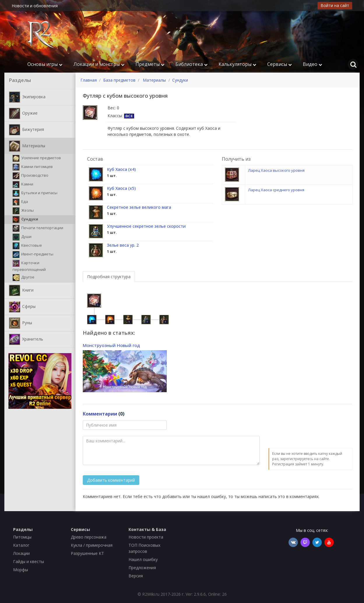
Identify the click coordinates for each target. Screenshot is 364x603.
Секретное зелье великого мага (139, 207)
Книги (21, 290)
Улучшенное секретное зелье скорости (146, 226)
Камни (23, 185)
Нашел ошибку (143, 559)
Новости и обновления (35, 6)
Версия (136, 576)
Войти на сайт (335, 5)
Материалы (27, 146)
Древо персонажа (89, 537)
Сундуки (25, 220)
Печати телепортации (38, 228)
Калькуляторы (237, 64)
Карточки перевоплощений (29, 266)
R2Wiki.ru (151, 594)
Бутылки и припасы (35, 193)
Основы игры (45, 64)
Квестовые (27, 246)
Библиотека (191, 64)
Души (22, 237)
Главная (89, 80)
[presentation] (313, 432)
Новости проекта (146, 537)
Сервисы (279, 64)
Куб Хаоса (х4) (121, 169)
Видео (312, 64)
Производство (30, 176)
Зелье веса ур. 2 (123, 245)
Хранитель (26, 339)
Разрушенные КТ (87, 553)
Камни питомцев (33, 167)
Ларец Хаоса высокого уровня (276, 170)
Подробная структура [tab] (109, 277)
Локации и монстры (99, 64)
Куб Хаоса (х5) (121, 188)
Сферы (22, 307)
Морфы (21, 570)
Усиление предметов (37, 158)
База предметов (119, 80)
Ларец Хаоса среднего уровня (276, 190)
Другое (23, 278)
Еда (20, 202)
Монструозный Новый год (111, 345)
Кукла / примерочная (92, 545)
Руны (21, 323)
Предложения (142, 568)
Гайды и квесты (29, 561)
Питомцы (22, 537)
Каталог (21, 545)
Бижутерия (27, 130)
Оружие (23, 113)
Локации (21, 553)
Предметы (150, 64)
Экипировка (27, 97)
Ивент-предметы (33, 255)
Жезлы (23, 211)
